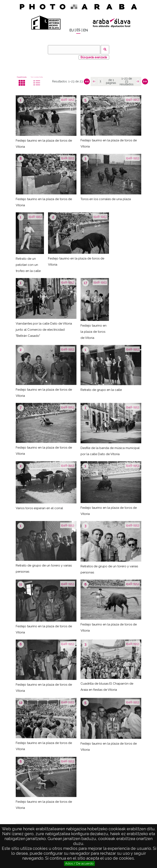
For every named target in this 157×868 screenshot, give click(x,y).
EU (72, 30)
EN (85, 30)
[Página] (100, 81)
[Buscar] (74, 50)
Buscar (105, 50)
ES (78, 30)
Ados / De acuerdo (79, 864)
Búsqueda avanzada (94, 57)
